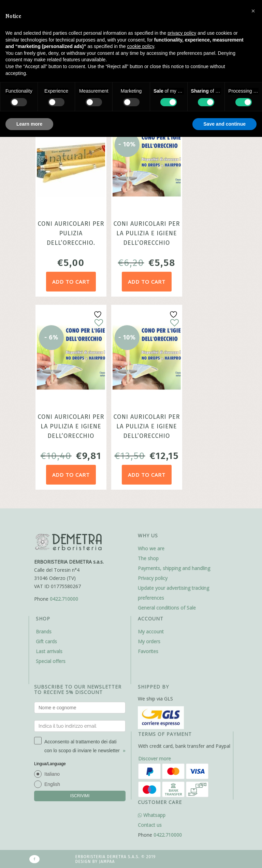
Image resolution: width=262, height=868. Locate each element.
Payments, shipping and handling (174, 568)
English (52, 784)
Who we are (151, 548)
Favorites (148, 651)
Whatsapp (152, 815)
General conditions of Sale (167, 608)
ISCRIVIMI (80, 796)
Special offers (51, 661)
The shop (148, 558)
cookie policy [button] (140, 46)
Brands (44, 632)
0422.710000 (64, 599)
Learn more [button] (29, 124)
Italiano (52, 774)
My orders (149, 641)
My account (151, 632)
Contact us (150, 825)
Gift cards (46, 641)
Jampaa (107, 862)
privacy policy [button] (182, 33)
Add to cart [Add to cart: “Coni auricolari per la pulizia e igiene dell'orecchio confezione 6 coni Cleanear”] (147, 475)
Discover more (155, 759)
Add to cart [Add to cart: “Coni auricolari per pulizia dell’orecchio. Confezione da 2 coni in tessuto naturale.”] (71, 282)
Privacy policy (153, 578)
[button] (253, 11)
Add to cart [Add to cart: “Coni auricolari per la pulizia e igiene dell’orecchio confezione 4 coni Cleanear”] (71, 475)
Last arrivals (49, 651)
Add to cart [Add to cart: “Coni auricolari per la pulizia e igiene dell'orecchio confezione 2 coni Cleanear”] (147, 282)
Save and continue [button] (224, 124)
